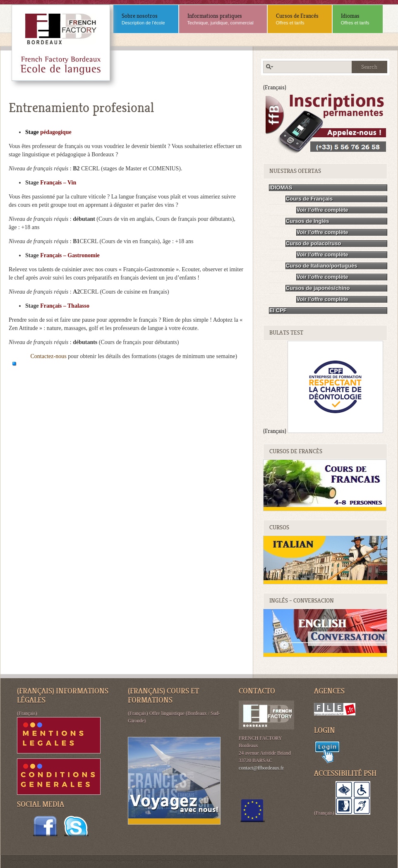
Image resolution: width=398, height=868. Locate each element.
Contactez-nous (49, 356)
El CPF (278, 310)
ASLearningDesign (154, 861)
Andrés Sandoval (119, 861)
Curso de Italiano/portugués (322, 266)
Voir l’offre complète (322, 210)
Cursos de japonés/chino (318, 288)
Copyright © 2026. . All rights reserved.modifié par (56, 861)
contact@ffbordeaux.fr (261, 768)
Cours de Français (309, 199)
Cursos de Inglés (308, 221)
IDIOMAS (281, 188)
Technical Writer (213, 861)
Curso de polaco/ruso (314, 243)
